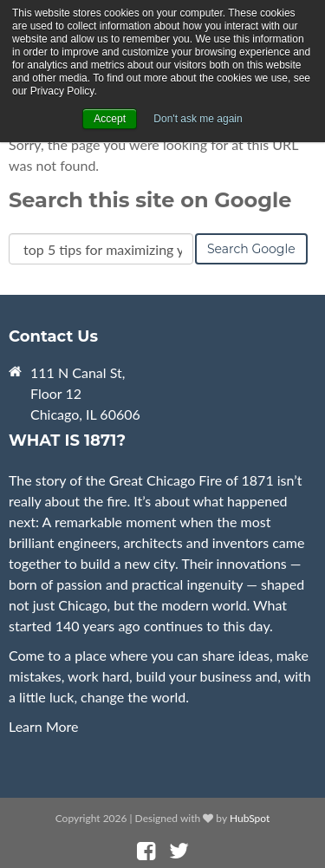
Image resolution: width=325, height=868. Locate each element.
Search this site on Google (150, 200)
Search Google (251, 249)
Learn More (44, 726)
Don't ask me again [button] (198, 119)
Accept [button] (110, 119)
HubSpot (250, 818)
